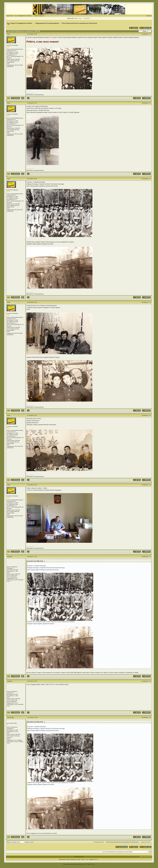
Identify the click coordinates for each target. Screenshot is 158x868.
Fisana (83, 859)
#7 (150, 557)
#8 (150, 681)
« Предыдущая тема (99, 842)
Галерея (149, 16)
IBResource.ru (94, 859)
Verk (9, 34)
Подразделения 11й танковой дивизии (47, 23)
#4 (150, 302)
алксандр (10, 717)
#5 (150, 415)
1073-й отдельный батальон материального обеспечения (79, 23)
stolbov (10, 557)
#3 (150, 179)
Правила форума (39, 16)
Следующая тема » (146, 842)
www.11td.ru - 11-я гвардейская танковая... (19, 16)
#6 (150, 485)
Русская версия (67, 864)
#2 (150, 103)
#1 (150, 34)
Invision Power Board (77, 864)
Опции (144, 31)
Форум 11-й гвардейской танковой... (22, 23)
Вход (80, 18)
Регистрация (87, 18)
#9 (150, 717)
